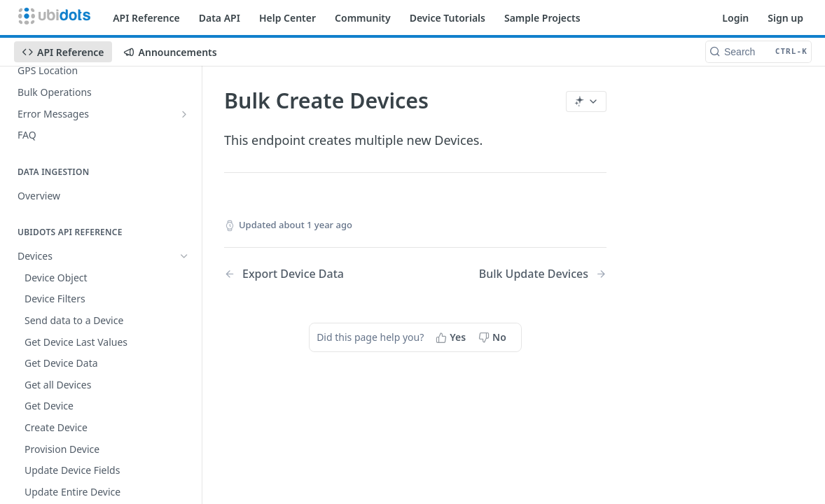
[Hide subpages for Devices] (184, 256)
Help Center (287, 18)
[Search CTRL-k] (758, 52)
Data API (220, 18)
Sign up (785, 18)
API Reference (146, 18)
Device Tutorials (448, 18)
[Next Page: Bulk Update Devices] (543, 274)
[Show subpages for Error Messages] (184, 114)
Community (363, 18)
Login (735, 18)
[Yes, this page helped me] (452, 337)
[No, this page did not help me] (494, 337)
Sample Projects (542, 18)
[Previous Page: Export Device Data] (306, 274)
